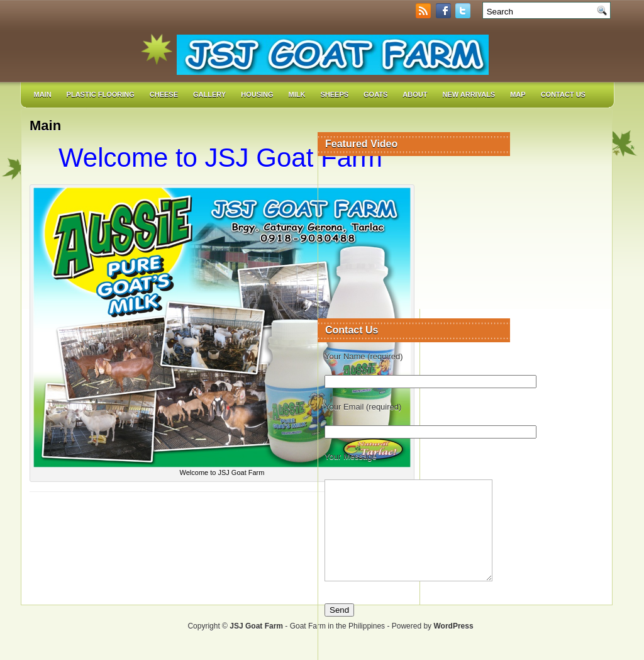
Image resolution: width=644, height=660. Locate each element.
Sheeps (334, 94)
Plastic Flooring (101, 94)
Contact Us (563, 94)
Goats (375, 94)
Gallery (209, 94)
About (415, 94)
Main (43, 94)
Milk (297, 94)
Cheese (164, 94)
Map (518, 94)
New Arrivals (469, 94)
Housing (257, 94)
